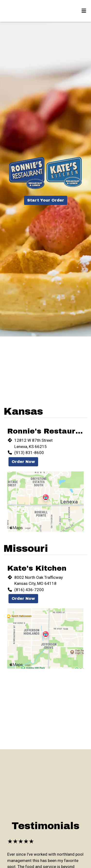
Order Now (23, 462)
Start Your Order (46, 200)
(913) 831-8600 (29, 453)
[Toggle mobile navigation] (84, 11)
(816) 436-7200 (29, 590)
